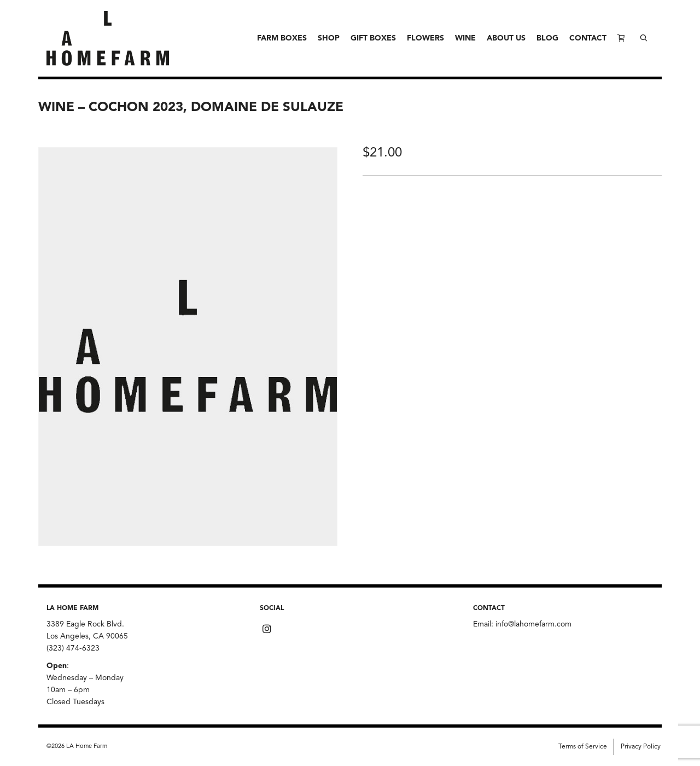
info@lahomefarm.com (533, 624)
